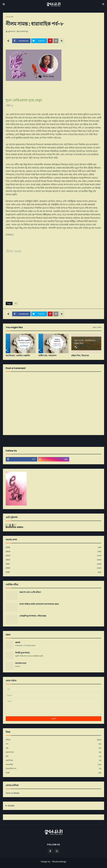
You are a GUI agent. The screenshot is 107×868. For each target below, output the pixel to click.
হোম (7, 17)
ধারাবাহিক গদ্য (53, 769)
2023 (53, 556)
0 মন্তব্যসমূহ (24, 31)
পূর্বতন (100, 441)
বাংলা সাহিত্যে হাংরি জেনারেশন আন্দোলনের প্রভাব (39, 604)
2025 (53, 547)
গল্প (53, 748)
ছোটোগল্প (53, 760)
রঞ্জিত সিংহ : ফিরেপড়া (80, 356)
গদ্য (12, 17)
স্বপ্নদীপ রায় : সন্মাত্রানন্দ (47, 356)
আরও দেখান (97, 327)
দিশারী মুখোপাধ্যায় (22, 653)
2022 (53, 560)
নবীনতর (7, 441)
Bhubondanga (59, 862)
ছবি (53, 756)
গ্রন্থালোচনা (53, 752)
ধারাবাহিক (53, 765)
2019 (53, 572)
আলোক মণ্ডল (21, 663)
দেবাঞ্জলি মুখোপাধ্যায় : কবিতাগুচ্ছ (33, 616)
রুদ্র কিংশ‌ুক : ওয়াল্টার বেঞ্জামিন (18, 356)
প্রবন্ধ (53, 773)
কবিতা (53, 740)
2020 (53, 568)
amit (18, 642)
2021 (53, 564)
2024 (53, 552)
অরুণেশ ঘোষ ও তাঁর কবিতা (30, 592)
